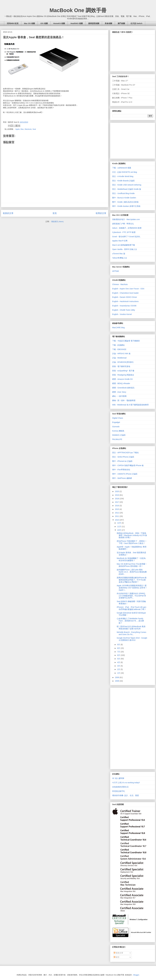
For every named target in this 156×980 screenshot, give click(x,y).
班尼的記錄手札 (119, 791)
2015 (117, 509)
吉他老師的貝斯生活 (120, 787)
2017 (117, 502)
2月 (119, 669)
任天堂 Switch (136, 23)
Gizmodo (116, 427)
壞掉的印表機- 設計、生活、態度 (126, 795)
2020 (117, 491)
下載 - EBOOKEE (119, 349)
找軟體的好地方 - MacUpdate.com (126, 219)
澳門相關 (121, 23)
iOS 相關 (44, 23)
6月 (119, 655)
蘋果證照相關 (94, 23)
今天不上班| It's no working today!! (126, 783)
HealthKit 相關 (77, 23)
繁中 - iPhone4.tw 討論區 (122, 461)
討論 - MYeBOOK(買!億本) (123, 362)
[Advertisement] (132, 140)
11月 (119, 527)
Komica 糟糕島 (118, 431)
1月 (119, 673)
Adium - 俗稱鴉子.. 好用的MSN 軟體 (127, 228)
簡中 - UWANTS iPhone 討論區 (125, 474)
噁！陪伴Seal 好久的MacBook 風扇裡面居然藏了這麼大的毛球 (131, 628)
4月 (119, 662)
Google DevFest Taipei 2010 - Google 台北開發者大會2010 (132, 639)
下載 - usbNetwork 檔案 (122, 168)
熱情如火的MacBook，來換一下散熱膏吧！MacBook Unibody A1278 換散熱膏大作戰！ (132, 535)
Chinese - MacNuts (120, 284)
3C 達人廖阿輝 (118, 778)
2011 (117, 516)
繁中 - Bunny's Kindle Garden (124, 198)
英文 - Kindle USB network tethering (127, 185)
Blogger (136, 975)
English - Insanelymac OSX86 (124, 306)
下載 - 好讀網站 (118, 345)
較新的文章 (8, 213)
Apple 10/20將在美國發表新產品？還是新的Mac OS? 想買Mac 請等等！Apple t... (132, 588)
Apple (17, 129)
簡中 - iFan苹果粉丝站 (121, 470)
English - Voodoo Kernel (122, 314)
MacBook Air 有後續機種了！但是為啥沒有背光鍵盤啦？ (131, 559)
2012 (117, 513)
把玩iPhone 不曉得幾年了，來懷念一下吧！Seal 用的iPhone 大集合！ (132, 542)
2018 (117, 499)
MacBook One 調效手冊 (78, 10)
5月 (119, 659)
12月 (119, 523)
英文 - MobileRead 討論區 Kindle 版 (127, 189)
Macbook (28, 129)
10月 (119, 530)
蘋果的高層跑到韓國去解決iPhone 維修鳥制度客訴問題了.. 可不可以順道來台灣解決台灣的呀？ (132, 580)
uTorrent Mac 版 (119, 254)
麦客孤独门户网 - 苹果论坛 (123, 224)
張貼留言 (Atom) (57, 222)
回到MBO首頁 (13, 23)
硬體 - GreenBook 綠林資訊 (123, 388)
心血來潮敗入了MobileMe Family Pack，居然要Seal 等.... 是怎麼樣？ (130, 621)
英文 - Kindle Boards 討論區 (123, 181)
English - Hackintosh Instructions (125, 301)
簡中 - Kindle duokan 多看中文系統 (126, 206)
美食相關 (108, 23)
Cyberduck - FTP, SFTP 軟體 (124, 232)
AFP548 (116, 271)
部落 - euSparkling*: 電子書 (123, 371)
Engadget (116, 422)
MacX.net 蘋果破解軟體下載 (124, 245)
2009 (117, 677)
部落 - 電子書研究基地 (121, 366)
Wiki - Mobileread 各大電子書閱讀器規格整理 (130, 405)
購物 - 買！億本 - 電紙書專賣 (124, 400)
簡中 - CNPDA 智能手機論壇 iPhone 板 (128, 465)
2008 (117, 681)
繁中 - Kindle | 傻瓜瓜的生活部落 (125, 202)
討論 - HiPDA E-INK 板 (121, 354)
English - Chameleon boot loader (125, 293)
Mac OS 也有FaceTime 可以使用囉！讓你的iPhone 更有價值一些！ (132, 565)
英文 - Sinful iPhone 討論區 (123, 457)
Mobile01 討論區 (119, 435)
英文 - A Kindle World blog (123, 176)
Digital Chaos (118, 418)
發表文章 (118, 953)
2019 (117, 495)
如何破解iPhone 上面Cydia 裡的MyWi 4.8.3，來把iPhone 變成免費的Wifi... (132, 572)
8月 (119, 648)
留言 (117, 957)
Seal (34, 129)
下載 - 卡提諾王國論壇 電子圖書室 (126, 341)
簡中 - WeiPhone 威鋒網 (122, 478)
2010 (117, 520)
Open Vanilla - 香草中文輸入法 (125, 249)
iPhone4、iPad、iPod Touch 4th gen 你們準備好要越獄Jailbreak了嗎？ (131, 608)
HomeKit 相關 (59, 23)
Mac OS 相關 (29, 23)
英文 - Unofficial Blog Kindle (123, 193)
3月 (119, 666)
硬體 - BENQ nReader (121, 383)
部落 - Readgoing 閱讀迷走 (123, 375)
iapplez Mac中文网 (120, 241)
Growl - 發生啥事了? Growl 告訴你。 (127, 237)
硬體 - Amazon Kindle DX (122, 379)
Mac (22, 129)
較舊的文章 (101, 213)
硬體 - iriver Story (119, 392)
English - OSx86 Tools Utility (124, 310)
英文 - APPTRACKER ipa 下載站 (125, 453)
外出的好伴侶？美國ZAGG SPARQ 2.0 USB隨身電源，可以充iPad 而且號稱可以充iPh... (131, 596)
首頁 (55, 213)
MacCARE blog (118, 328)
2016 (117, 506)
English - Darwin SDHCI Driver (125, 297)
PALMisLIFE (117, 439)
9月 (119, 645)
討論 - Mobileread (119, 358)
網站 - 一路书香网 (119, 396)
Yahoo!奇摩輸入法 (120, 258)
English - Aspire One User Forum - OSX (128, 289)
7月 (119, 652)
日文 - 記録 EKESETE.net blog (125, 172)
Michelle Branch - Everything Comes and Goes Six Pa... (131, 633)
